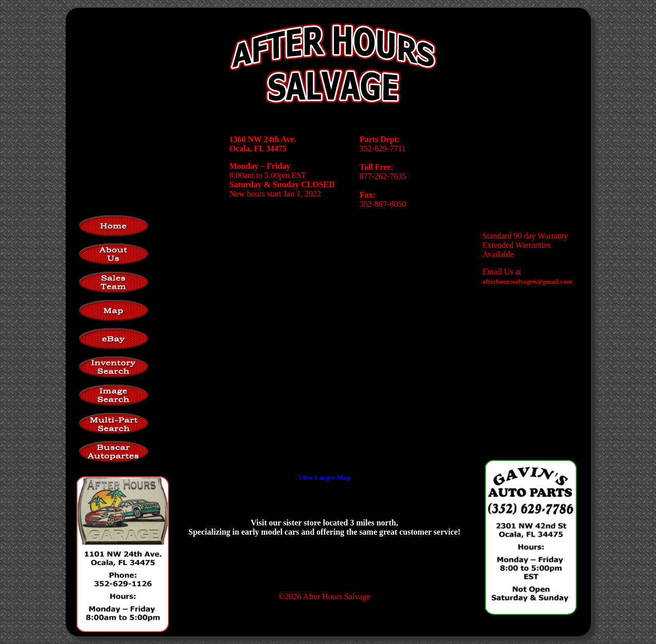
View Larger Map (324, 477)
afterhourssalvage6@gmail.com (528, 281)
